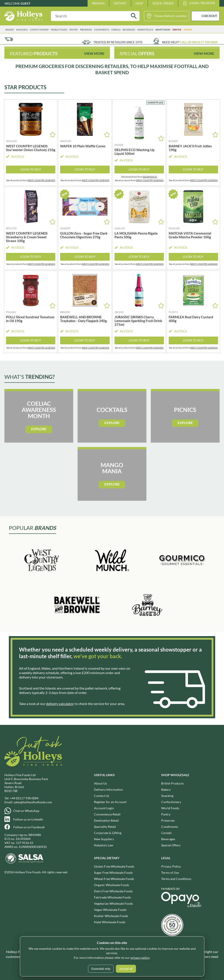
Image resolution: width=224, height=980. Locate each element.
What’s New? (163, 30)
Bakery (10, 30)
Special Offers (171, 845)
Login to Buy (31, 169)
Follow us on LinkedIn (28, 819)
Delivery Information (108, 789)
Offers (188, 30)
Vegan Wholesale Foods (110, 910)
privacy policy (140, 958)
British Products (172, 783)
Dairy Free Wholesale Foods (113, 891)
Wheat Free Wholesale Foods (114, 879)
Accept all (126, 969)
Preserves (86, 30)
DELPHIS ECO (150, 177)
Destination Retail (106, 820)
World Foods (59, 30)
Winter (177, 30)
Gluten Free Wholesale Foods (114, 866)
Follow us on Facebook (29, 827)
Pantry (74, 30)
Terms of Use (170, 873)
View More (94, 53)
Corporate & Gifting (108, 833)
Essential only (101, 969)
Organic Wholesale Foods (112, 885)
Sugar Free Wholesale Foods (113, 873)
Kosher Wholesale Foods (111, 916)
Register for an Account (110, 802)
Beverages (129, 30)
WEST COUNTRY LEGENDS (41, 180)
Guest (25, 3)
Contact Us (102, 796)
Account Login (104, 808)
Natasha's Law (104, 845)
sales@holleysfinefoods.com (33, 802)
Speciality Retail (105, 827)
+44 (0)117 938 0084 (24, 798)
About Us (100, 783)
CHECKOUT (209, 16)
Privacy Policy (171, 866)
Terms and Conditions (176, 879)
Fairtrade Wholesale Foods (112, 897)
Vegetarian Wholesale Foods (113, 903)
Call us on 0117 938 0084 (199, 42)
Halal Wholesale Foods (110, 922)
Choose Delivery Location (170, 16)
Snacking (22, 30)
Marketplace (145, 30)
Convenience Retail (107, 814)
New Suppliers (104, 839)
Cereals (116, 30)
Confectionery (39, 30)
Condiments (101, 30)
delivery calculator (60, 704)
